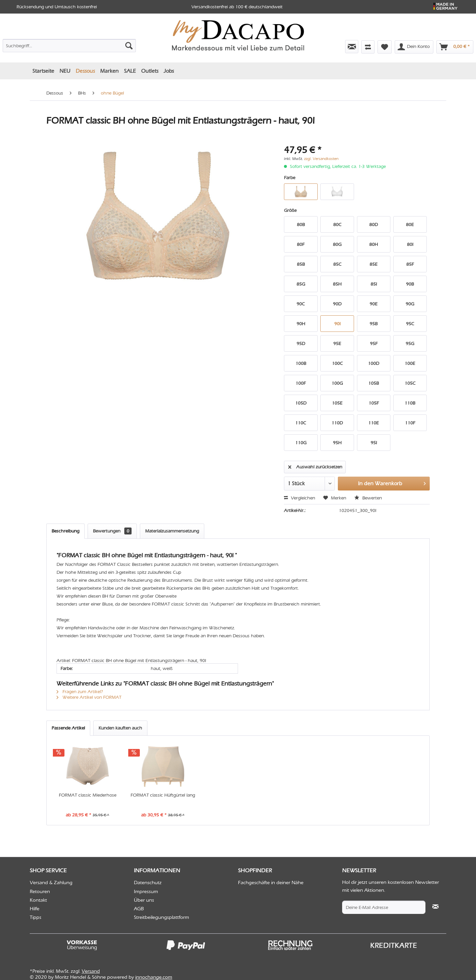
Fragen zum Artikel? (80, 692)
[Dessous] (85, 71)
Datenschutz (148, 882)
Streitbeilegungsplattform (161, 917)
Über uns (144, 900)
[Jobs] (169, 71)
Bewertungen (112, 531)
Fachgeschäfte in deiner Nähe (271, 882)
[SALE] (130, 71)
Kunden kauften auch (120, 728)
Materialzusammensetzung (172, 531)
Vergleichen (299, 498)
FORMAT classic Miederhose (88, 795)
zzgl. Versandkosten (321, 159)
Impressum (146, 891)
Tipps (36, 917)
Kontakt (38, 900)
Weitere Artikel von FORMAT (89, 697)
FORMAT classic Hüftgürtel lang (163, 795)
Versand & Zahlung (51, 882)
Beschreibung (65, 531)
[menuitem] (69, 44)
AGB (139, 909)
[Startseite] (43, 71)
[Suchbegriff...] (69, 46)
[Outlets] (150, 71)
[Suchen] (129, 46)
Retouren (40, 891)
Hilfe (35, 909)
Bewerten (368, 498)
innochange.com (154, 977)
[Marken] (109, 71)
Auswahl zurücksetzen (315, 466)
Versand (91, 971)
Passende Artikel (68, 728)
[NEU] (65, 71)
